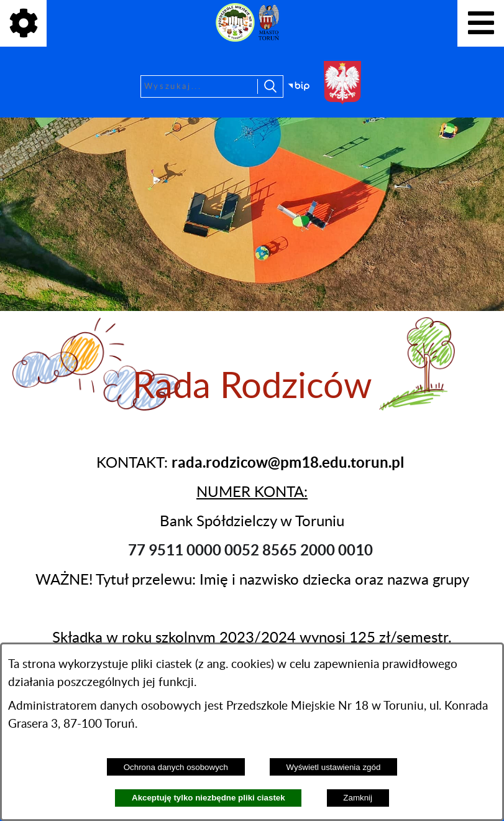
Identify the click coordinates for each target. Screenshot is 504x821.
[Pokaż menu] (481, 23)
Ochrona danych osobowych (176, 767)
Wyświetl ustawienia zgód (334, 767)
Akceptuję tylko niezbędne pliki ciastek (208, 798)
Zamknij (358, 798)
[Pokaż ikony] (23, 23)
